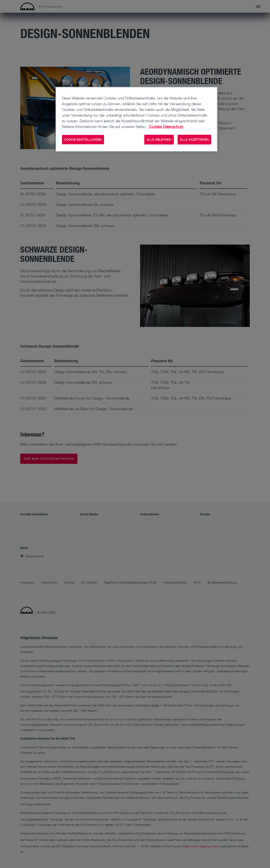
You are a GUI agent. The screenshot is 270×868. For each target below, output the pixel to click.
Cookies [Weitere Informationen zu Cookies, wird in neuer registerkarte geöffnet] (155, 127)
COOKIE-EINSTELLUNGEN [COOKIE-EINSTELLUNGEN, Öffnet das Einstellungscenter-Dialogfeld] (83, 139)
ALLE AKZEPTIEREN (194, 139)
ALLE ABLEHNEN (159, 139)
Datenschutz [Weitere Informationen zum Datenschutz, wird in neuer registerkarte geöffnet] (173, 127)
